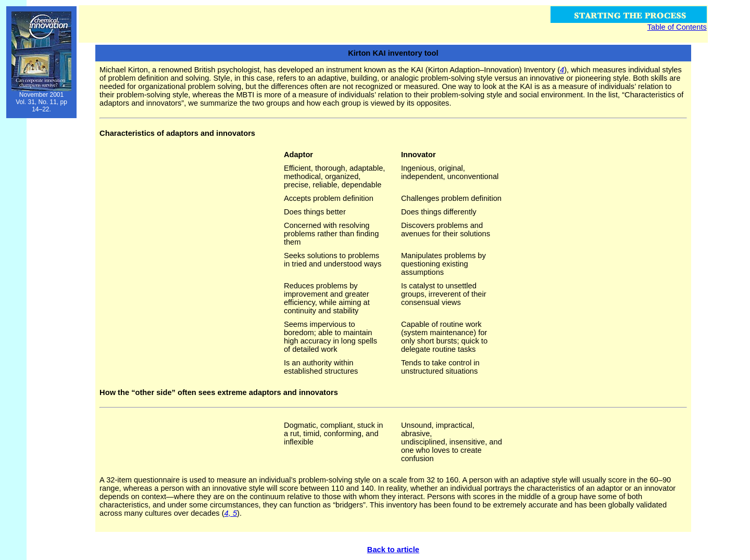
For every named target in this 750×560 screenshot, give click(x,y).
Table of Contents (677, 27)
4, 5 (231, 513)
